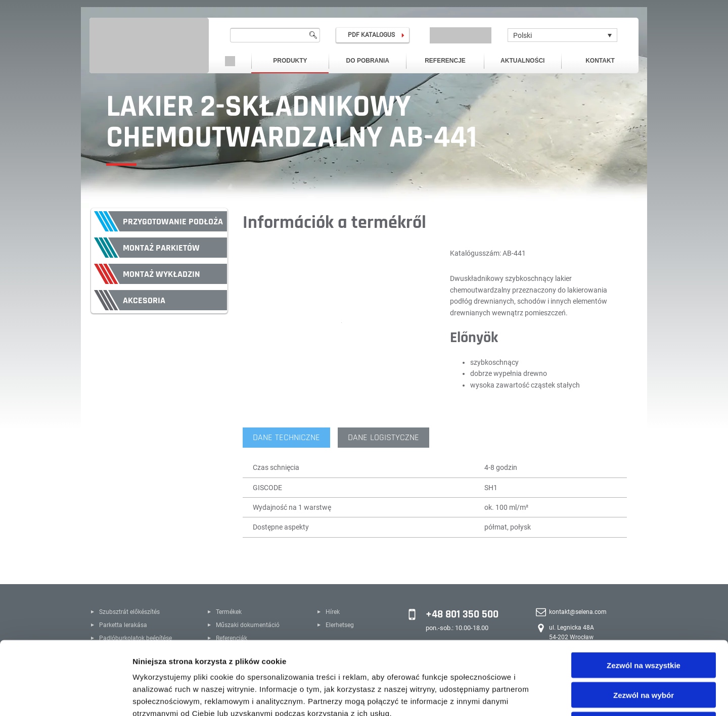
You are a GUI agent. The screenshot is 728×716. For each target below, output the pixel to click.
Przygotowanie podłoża (173, 222)
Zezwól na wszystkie (644, 592)
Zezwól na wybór (644, 622)
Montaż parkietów (161, 248)
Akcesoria (144, 300)
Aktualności (522, 61)
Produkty (290, 61)
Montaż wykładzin (162, 274)
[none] (562, 35)
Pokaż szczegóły (539, 696)
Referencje (445, 61)
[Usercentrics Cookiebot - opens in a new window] (65, 696)
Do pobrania (368, 61)
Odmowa (643, 652)
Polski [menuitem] (522, 35)
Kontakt (600, 61)
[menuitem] (562, 35)
